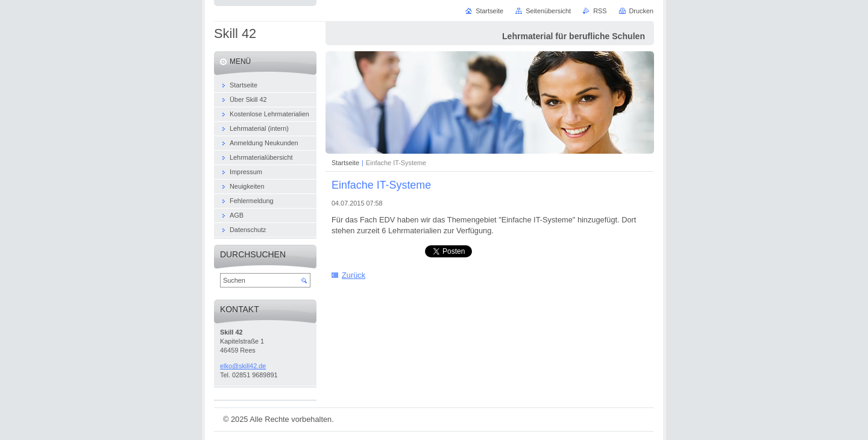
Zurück (354, 275)
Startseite (345, 163)
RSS (600, 11)
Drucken (642, 11)
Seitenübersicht (548, 11)
